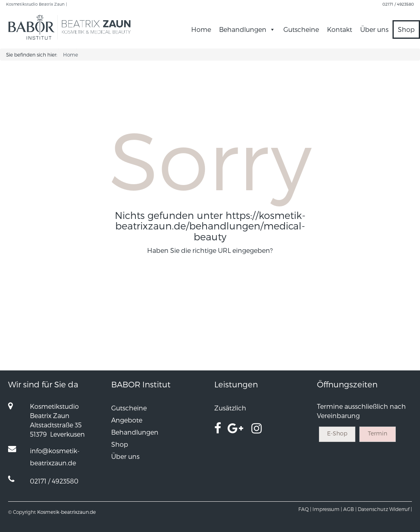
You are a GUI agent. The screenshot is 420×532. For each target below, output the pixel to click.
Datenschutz (373, 509)
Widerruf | (401, 509)
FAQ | (305, 509)
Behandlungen (247, 29)
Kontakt (340, 29)
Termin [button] (378, 433)
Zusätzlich (230, 408)
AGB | (350, 509)
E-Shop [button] (337, 433)
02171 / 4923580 (398, 4)
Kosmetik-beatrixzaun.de (66, 512)
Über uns (374, 29)
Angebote (127, 420)
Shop (406, 29)
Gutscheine (301, 29)
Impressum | (327, 509)
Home (201, 29)
